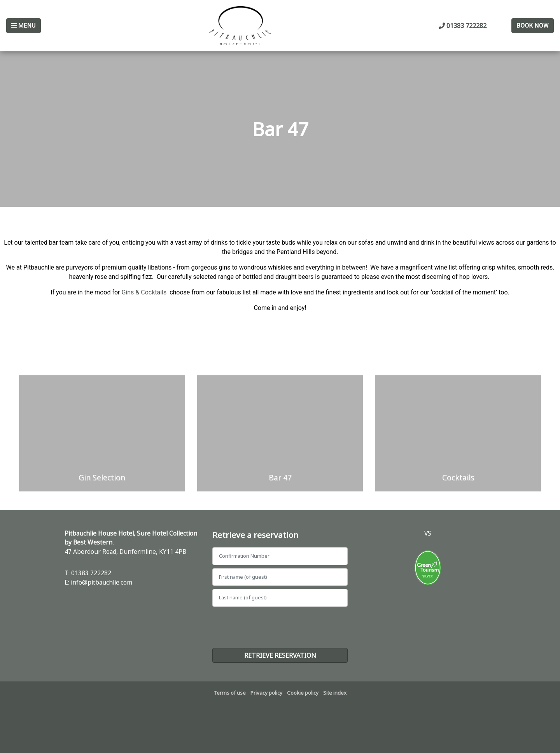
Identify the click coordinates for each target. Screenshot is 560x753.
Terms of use (230, 693)
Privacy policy (266, 693)
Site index (335, 693)
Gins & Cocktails (144, 292)
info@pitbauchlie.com (101, 582)
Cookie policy (303, 693)
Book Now (533, 25)
